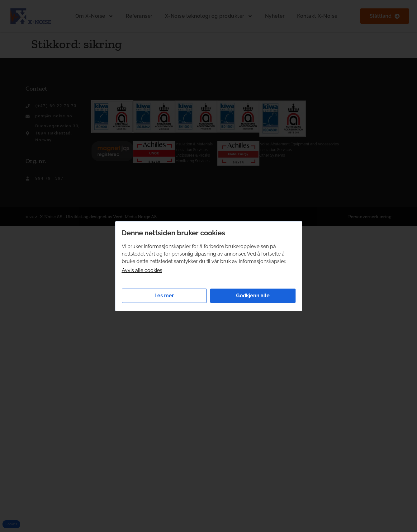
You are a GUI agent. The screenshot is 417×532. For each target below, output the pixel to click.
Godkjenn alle (253, 296)
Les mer (164, 296)
